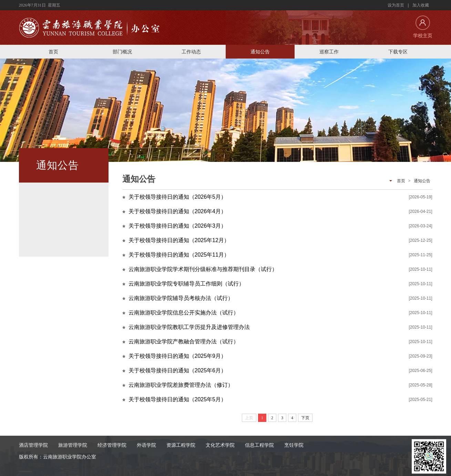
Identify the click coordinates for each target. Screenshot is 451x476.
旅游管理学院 (73, 445)
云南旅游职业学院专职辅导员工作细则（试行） (186, 284)
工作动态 (191, 52)
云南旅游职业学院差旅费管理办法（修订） (181, 385)
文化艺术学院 (220, 445)
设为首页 (396, 5)
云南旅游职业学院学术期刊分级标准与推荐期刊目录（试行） (203, 269)
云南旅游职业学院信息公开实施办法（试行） (184, 313)
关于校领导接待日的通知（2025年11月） (179, 255)
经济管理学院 (112, 445)
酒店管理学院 (33, 445)
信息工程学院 (259, 445)
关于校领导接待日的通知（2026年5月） (178, 197)
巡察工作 (329, 52)
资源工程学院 (181, 445)
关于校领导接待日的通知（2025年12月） (179, 240)
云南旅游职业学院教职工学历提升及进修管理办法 (189, 327)
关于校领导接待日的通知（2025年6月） (178, 370)
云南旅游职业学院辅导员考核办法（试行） (181, 298)
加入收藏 (421, 5)
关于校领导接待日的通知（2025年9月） (178, 356)
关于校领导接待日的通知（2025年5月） (178, 399)
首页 (53, 52)
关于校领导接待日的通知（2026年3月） (178, 226)
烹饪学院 (294, 445)
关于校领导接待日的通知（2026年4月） (178, 211)
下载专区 (398, 52)
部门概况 (122, 52)
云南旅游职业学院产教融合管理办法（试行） (184, 342)
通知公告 (260, 52)
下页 (305, 418)
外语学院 (146, 445)
